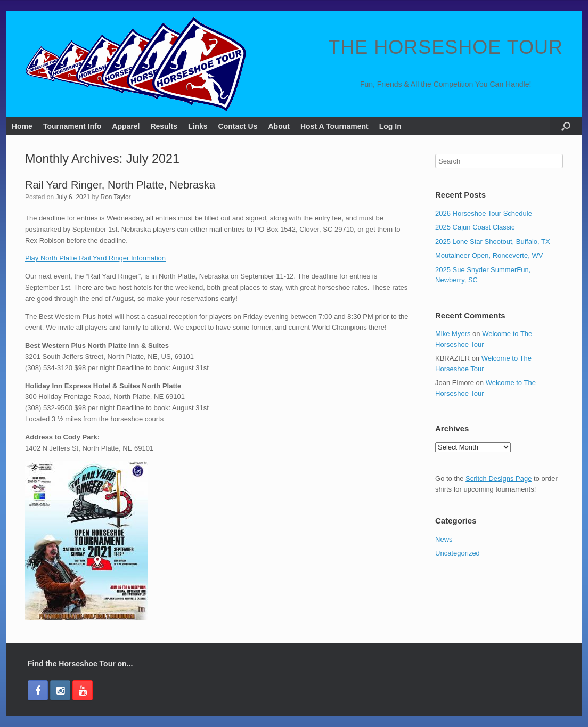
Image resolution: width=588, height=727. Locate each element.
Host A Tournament (334, 126)
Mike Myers (453, 334)
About (279, 126)
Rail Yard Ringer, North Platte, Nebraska (120, 185)
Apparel (126, 126)
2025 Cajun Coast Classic (475, 227)
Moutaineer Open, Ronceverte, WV (489, 255)
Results (164, 126)
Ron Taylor (115, 197)
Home (22, 126)
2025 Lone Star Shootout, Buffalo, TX (493, 242)
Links (198, 126)
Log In (390, 126)
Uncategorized (458, 553)
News (444, 539)
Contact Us (238, 126)
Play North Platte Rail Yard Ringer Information (95, 258)
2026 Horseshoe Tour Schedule (484, 213)
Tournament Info (72, 126)
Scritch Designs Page (499, 479)
